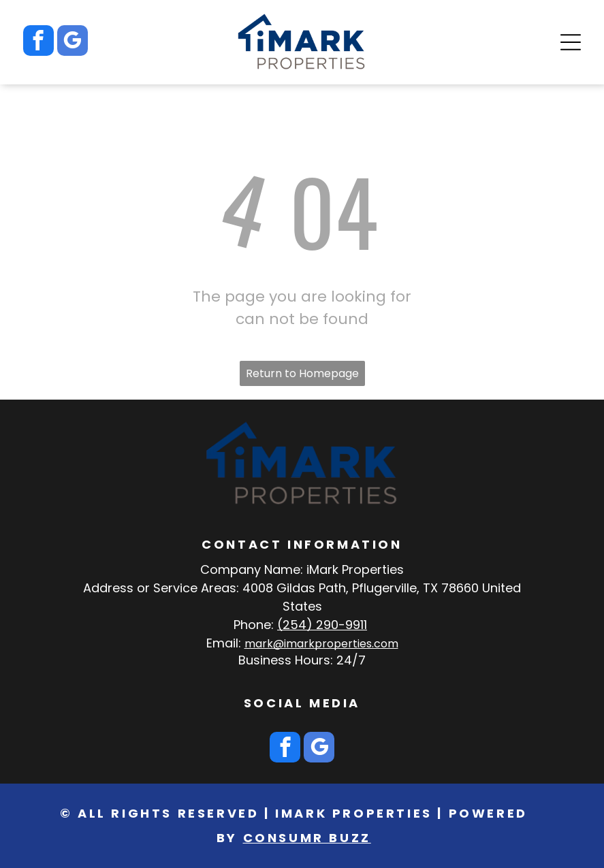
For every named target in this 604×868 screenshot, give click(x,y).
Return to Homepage (302, 373)
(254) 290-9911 (322, 625)
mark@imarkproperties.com (321, 644)
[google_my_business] (73, 42)
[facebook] (38, 42)
